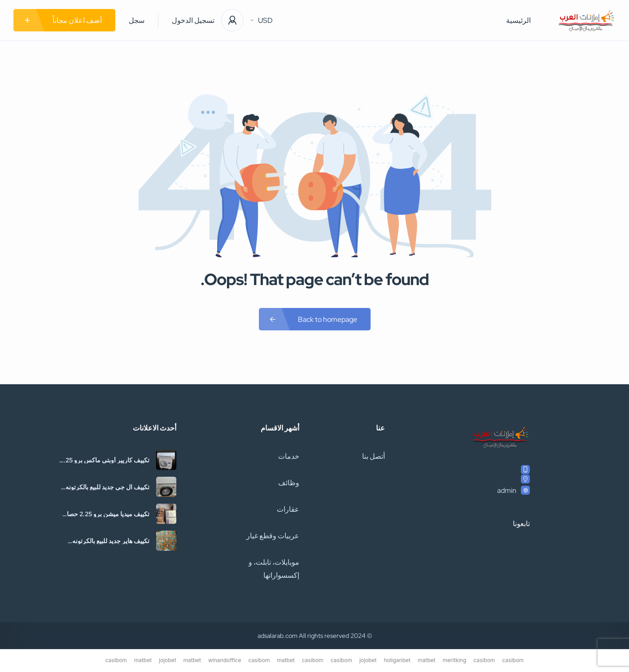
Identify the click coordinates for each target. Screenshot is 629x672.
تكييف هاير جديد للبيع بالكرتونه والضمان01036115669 (111, 541)
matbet (426, 660)
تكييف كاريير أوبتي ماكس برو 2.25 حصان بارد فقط (105, 460)
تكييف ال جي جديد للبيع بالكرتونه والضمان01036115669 (107, 487)
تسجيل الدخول (193, 20)
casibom (513, 660)
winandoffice (225, 660)
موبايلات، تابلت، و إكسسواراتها (274, 569)
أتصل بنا (373, 456)
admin (507, 490)
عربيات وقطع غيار (273, 536)
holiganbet (397, 660)
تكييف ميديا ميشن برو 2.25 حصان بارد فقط (106, 514)
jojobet (368, 660)
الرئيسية (518, 20)
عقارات (288, 509)
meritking (454, 660)
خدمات (289, 456)
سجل (137, 20)
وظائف (289, 483)
